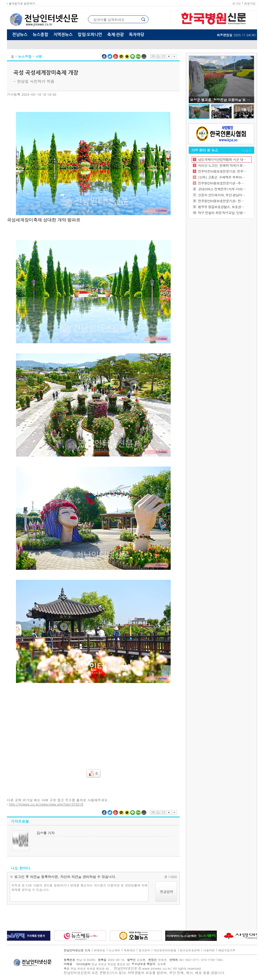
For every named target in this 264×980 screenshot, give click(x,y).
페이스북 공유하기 (104, 57)
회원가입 (250, 3)
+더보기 (247, 151)
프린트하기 (158, 56)
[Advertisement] (93, 723)
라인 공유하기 (133, 57)
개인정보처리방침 (165, 950)
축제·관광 (115, 35)
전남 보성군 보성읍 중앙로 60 (102, 964)
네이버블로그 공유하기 (138, 57)
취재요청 (100, 950)
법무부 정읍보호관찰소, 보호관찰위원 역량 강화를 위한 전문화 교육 (222, 207)
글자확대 (169, 56)
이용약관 (209, 950)
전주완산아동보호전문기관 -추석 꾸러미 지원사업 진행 (222, 183)
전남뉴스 (20, 35)
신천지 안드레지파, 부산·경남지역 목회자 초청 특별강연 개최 (222, 195)
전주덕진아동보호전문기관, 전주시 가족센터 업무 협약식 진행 (222, 171)
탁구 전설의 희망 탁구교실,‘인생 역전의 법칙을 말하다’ (222, 213)
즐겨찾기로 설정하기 (21, 3)
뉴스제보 (114, 950)
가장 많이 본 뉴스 (205, 150)
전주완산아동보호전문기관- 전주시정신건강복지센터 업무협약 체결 (222, 201)
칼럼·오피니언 (90, 35)
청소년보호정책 (190, 950)
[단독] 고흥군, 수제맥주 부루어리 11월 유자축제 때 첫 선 (222, 177)
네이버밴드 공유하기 (144, 57)
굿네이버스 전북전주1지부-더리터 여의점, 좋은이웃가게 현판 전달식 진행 (222, 189)
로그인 (237, 3)
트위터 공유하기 (110, 57)
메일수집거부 (227, 950)
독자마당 (137, 35)
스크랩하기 (152, 56)
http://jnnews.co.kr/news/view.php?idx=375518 (46, 804)
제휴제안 (129, 950)
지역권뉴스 (63, 35)
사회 (39, 56)
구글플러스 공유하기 (116, 57)
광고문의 (144, 950)
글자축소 (174, 56)
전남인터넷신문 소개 (77, 950)
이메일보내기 (163, 56)
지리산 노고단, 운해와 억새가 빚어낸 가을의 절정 (222, 165)
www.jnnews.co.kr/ (157, 968)
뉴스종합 (40, 35)
